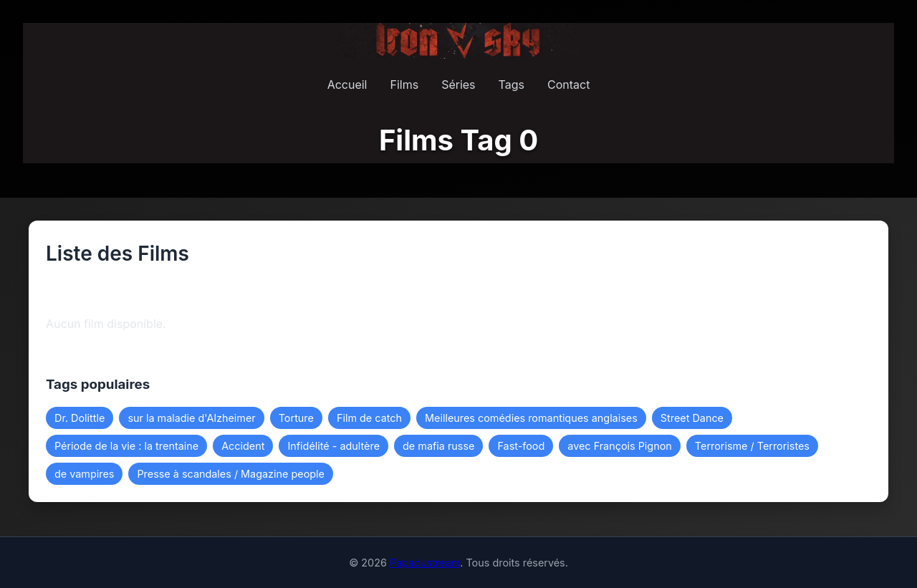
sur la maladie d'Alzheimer (191, 418)
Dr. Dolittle (80, 418)
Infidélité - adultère (333, 446)
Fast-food (521, 446)
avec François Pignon (620, 446)
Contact (568, 85)
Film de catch (369, 418)
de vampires (84, 474)
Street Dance (692, 418)
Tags (512, 85)
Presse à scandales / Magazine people (231, 474)
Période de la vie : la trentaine (126, 446)
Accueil (347, 85)
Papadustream (425, 563)
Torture (296, 418)
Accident (243, 446)
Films (404, 85)
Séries (458, 85)
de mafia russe (438, 446)
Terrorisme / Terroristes (752, 446)
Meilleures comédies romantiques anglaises (531, 418)
